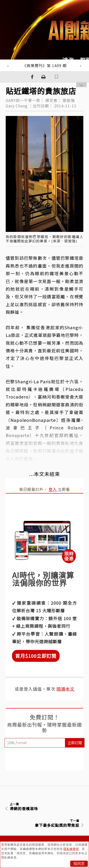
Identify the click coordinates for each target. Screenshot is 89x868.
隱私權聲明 (71, 849)
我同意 (79, 864)
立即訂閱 (75, 743)
